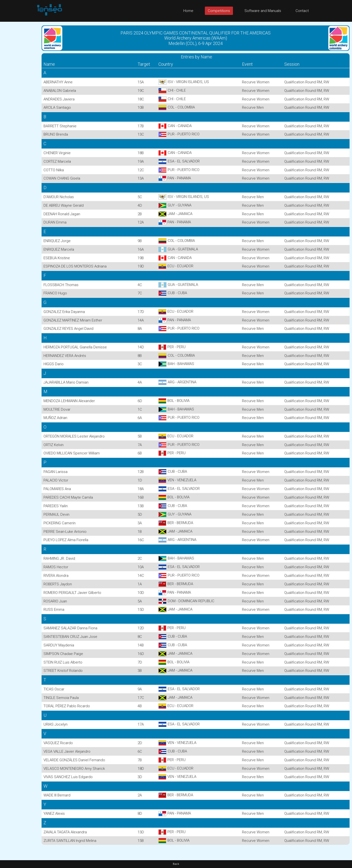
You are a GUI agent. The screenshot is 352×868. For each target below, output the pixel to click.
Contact (302, 11)
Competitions (219, 11)
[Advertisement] (20, 95)
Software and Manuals (263, 11)
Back (176, 864)
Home (188, 11)
